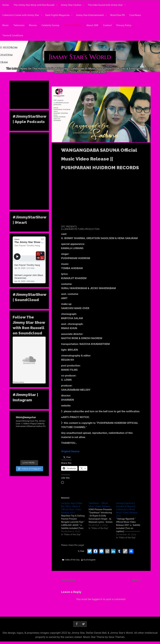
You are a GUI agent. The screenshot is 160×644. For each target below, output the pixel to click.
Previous (70, 580)
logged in (97, 599)
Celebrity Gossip (50, 25)
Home (6, 5)
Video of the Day (73, 25)
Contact (107, 25)
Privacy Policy (124, 25)
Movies (33, 25)
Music (5, 25)
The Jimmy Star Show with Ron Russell (34, 5)
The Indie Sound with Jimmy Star (105, 5)
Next (135, 580)
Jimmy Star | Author (71, 5)
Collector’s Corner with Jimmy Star (21, 15)
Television (19, 25)
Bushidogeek (90, 560)
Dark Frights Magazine (57, 15)
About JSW (92, 25)
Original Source (70, 451)
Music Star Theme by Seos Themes (104, 637)
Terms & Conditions (13, 35)
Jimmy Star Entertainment (90, 15)
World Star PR (117, 15)
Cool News (135, 15)
